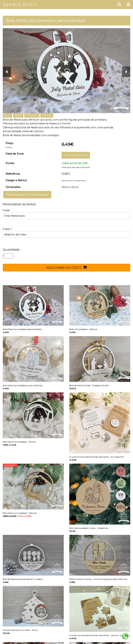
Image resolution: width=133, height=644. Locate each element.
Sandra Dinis (20, 4)
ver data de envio (76, 155)
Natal (18, 115)
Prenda (47, 115)
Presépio (32, 115)
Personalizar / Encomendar (27, 195)
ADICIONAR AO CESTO (66, 267)
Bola (8, 115)
